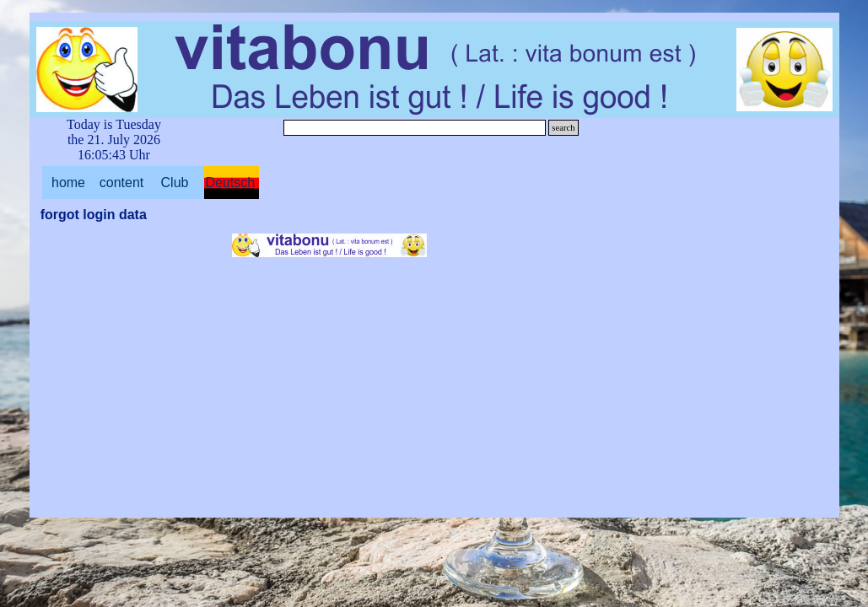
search (563, 128)
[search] (415, 128)
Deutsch (231, 183)
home (68, 183)
